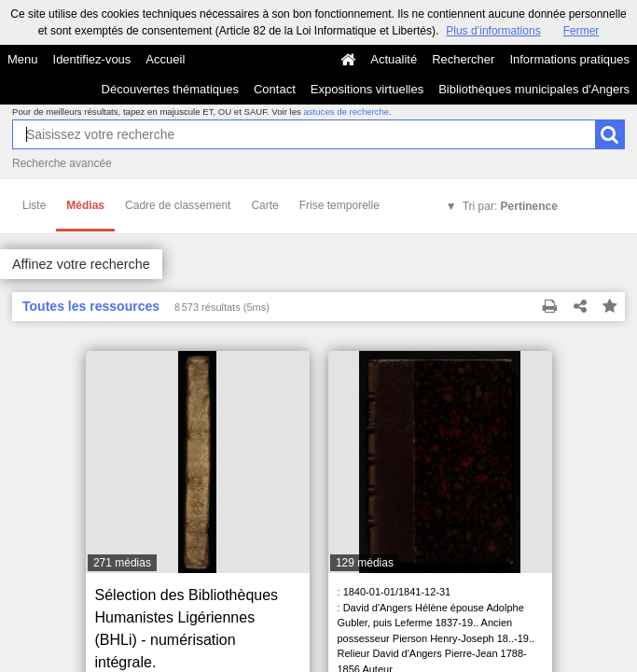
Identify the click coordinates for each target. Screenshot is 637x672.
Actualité (394, 59)
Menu (23, 59)
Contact (275, 89)
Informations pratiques (569, 59)
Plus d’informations (493, 31)
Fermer (582, 31)
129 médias (365, 563)
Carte (264, 205)
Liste (34, 205)
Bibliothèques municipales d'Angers (534, 89)
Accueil (165, 59)
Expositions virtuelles (367, 89)
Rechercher (463, 59)
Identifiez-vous (92, 59)
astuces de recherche (346, 112)
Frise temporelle (339, 205)
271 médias (122, 563)
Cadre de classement (178, 205)
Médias (85, 205)
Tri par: (510, 206)
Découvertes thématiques (170, 89)
